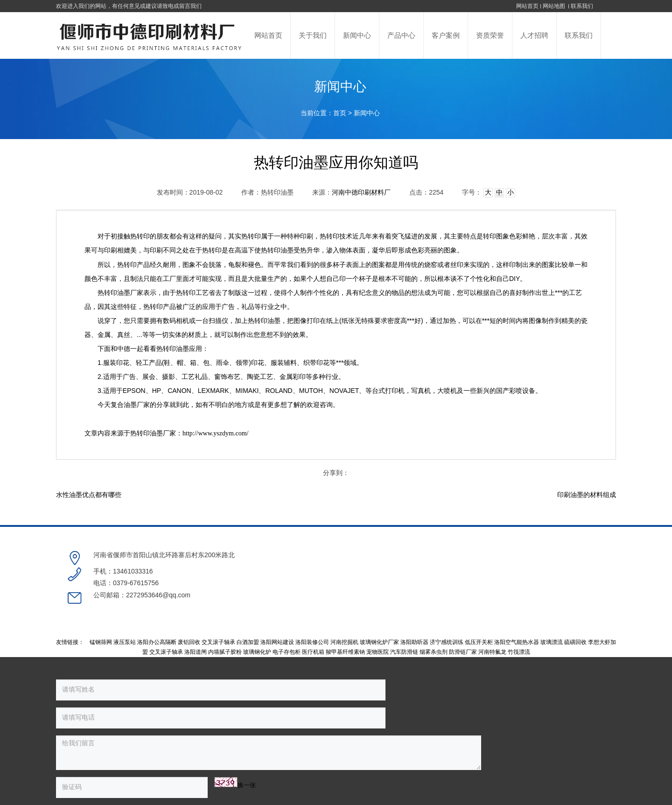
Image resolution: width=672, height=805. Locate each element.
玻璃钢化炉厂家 (379, 609)
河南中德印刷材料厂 (361, 192)
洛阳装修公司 (312, 609)
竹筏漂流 (519, 619)
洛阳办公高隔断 (157, 609)
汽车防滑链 (404, 619)
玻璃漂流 (552, 609)
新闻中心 (367, 113)
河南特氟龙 (492, 619)
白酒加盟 (248, 609)
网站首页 (527, 6)
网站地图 (555, 6)
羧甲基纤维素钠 (345, 619)
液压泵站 (125, 609)
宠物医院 (378, 619)
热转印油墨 (277, 250)
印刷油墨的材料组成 (587, 495)
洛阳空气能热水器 (517, 609)
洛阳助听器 (414, 609)
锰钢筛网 (101, 609)
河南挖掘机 (344, 609)
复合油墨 (124, 405)
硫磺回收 (575, 609)
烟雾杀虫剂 (434, 619)
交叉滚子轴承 (218, 609)
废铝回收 (189, 609)
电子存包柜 (287, 619)
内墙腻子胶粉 (225, 619)
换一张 (146, 725)
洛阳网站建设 (277, 609)
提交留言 (243, 726)
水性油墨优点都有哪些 (89, 495)
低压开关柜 (479, 609)
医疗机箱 (313, 619)
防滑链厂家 (463, 619)
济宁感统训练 (447, 609)
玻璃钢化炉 (257, 619)
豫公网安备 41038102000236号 (467, 757)
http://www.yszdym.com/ (215, 433)
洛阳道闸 (196, 619)
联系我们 (582, 6)
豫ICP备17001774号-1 (387, 757)
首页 (340, 113)
